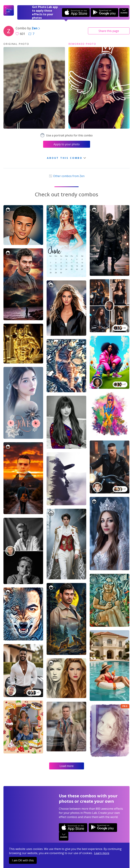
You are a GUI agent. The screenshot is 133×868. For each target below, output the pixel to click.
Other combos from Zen (66, 176)
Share (109, 31)
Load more (67, 766)
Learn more (102, 853)
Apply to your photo (67, 144)
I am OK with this (23, 860)
